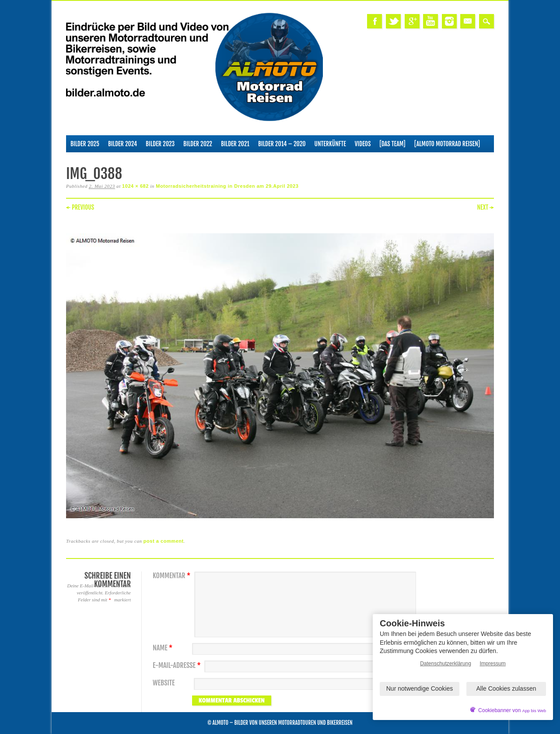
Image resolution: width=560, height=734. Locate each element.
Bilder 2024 (122, 144)
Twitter (393, 21)
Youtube (430, 21)
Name (164, 648)
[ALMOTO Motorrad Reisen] (447, 144)
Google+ (412, 21)
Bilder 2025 (85, 144)
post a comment (164, 541)
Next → (485, 207)
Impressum (493, 664)
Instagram (449, 21)
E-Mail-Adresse (178, 666)
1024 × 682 (135, 186)
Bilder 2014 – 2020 (282, 144)
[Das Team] (392, 144)
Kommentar (173, 576)
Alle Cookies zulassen (506, 688)
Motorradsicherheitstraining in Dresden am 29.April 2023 (227, 186)
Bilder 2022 (198, 144)
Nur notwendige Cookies (420, 688)
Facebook (374, 21)
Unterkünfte (330, 144)
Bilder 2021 (235, 144)
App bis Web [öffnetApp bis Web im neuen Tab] (534, 711)
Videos (363, 144)
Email (468, 21)
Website (164, 683)
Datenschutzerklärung (446, 664)
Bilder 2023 (160, 144)
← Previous (80, 207)
